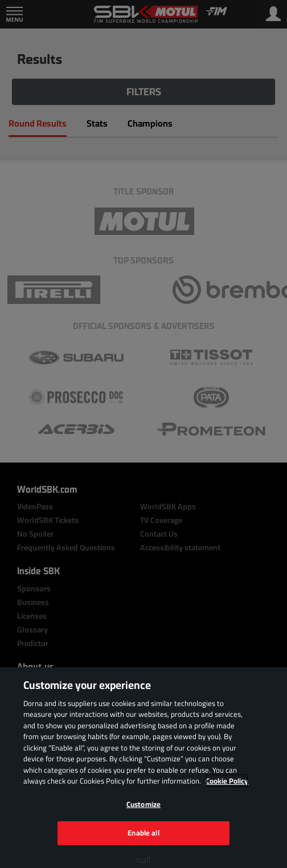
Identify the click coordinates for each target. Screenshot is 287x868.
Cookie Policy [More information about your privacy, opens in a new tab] (227, 781)
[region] (143, 768)
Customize (143, 804)
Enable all (143, 833)
